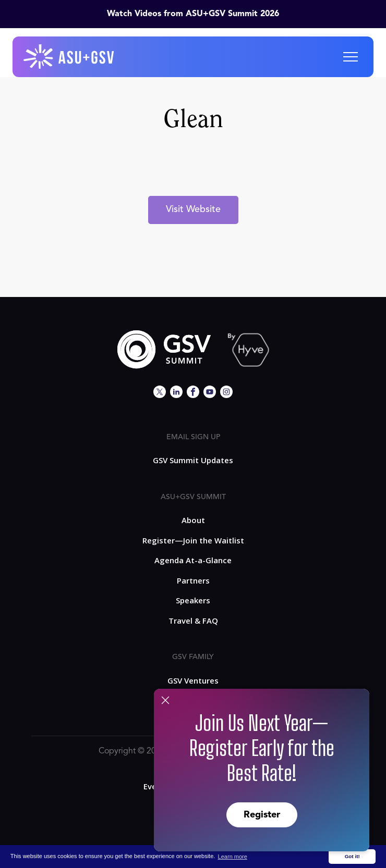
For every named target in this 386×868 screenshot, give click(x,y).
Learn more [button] (233, 857)
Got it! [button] (352, 856)
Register (262, 815)
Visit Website (193, 209)
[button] (351, 57)
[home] (69, 57)
